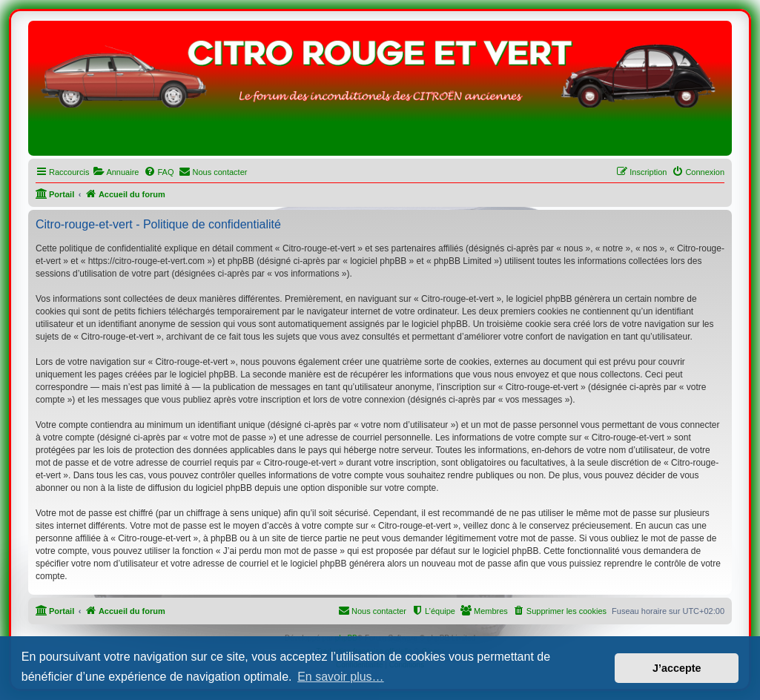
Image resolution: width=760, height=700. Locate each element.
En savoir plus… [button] (341, 677)
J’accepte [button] (677, 668)
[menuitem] (116, 172)
